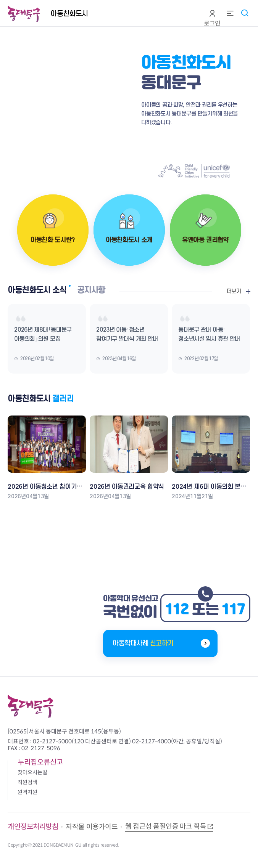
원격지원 (27, 792)
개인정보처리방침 (33, 827)
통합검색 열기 (245, 13)
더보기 (234, 291)
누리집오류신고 (40, 762)
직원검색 (27, 782)
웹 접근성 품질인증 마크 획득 (166, 826)
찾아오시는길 (32, 772)
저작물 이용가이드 (92, 827)
